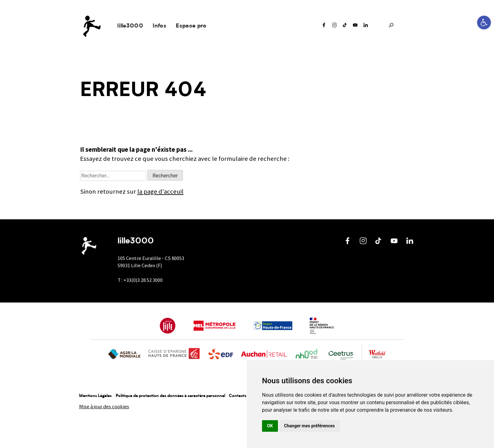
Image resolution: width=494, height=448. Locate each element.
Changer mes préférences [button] (310, 426)
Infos (159, 26)
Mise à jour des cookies (104, 407)
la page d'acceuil (160, 191)
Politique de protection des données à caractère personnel (170, 396)
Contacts (238, 396)
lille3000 (130, 26)
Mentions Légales (95, 396)
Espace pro (191, 26)
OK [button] (270, 426)
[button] (484, 23)
